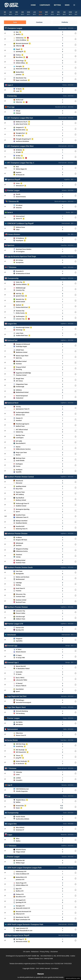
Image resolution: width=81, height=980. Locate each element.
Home (33, 5)
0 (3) (62, 806)
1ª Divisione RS (13, 201)
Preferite (65, 22)
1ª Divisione (12, 267)
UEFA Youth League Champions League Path (24, 868)
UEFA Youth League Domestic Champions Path (25, 924)
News (67, 5)
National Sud (12, 340)
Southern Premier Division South (20, 567)
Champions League (15, 28)
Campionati (45, 5)
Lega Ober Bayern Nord (16, 707)
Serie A (10, 212)
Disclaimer (54, 952)
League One (12, 324)
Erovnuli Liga (12, 646)
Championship (13, 278)
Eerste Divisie (12, 740)
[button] (74, 5)
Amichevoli (12, 635)
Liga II (10, 785)
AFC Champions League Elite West (20, 146)
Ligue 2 (10, 85)
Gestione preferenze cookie (73, 978)
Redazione (35, 952)
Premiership (12, 96)
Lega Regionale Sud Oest (17, 696)
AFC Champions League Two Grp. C (21, 163)
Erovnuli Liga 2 (13, 662)
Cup (9, 796)
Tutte (15, 22)
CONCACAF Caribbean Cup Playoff (20, 223)
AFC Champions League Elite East (20, 118)
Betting (57, 5)
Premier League (13, 191)
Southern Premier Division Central (20, 477)
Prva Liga (11, 107)
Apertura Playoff (14, 179)
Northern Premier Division (17, 607)
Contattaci (55, 968)
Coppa (10, 835)
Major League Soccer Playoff (18, 935)
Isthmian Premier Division (17, 534)
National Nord (13, 403)
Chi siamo (27, 952)
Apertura (11, 245)
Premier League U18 (15, 624)
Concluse (39, 22)
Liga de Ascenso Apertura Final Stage (22, 256)
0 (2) (62, 808)
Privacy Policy (45, 952)
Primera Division (14, 234)
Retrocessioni (13, 729)
